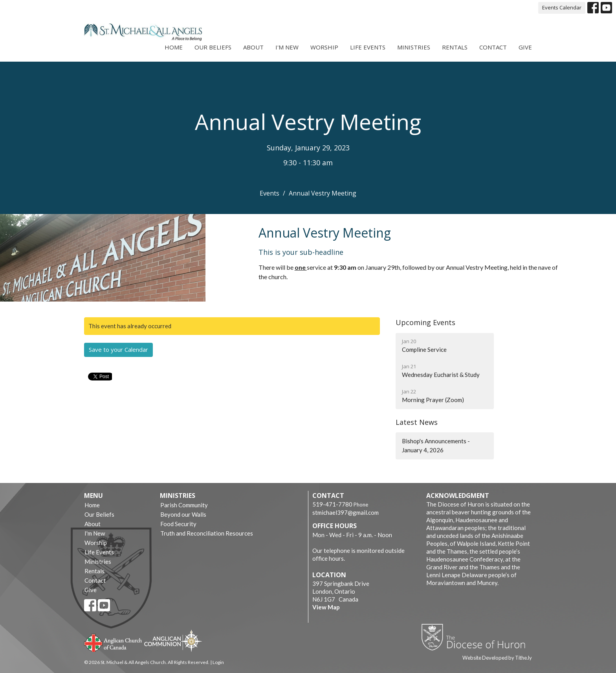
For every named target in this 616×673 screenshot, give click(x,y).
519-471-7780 (332, 504)
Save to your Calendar (118, 349)
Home (174, 47)
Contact (493, 47)
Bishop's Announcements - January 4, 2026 (436, 445)
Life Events (368, 47)
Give (525, 47)
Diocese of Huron (476, 637)
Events (269, 193)
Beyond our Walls (183, 514)
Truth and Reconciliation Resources (207, 533)
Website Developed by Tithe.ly (497, 658)
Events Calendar (562, 7)
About (253, 47)
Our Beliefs (213, 47)
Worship (324, 47)
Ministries (414, 47)
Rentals (455, 47)
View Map (326, 607)
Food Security (178, 524)
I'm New (287, 47)
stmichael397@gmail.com (346, 512)
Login (218, 662)
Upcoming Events (425, 322)
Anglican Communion (173, 641)
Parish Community (184, 505)
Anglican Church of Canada (113, 642)
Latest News (417, 422)
